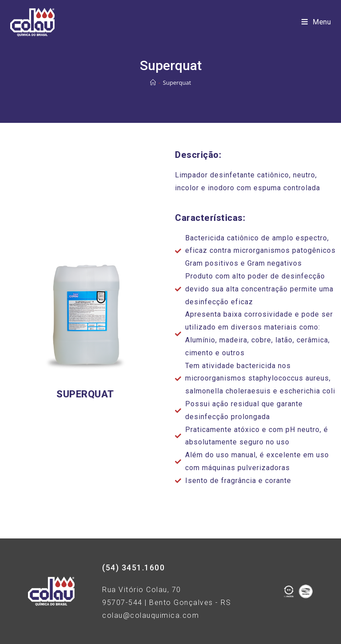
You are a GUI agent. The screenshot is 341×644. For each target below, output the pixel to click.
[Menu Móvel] (316, 22)
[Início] (153, 82)
